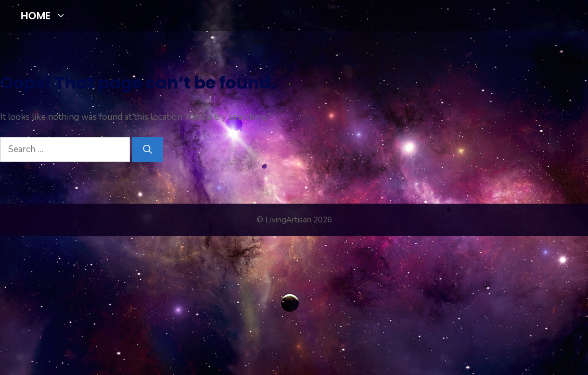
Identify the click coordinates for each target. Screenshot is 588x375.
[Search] (148, 149)
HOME (48, 16)
